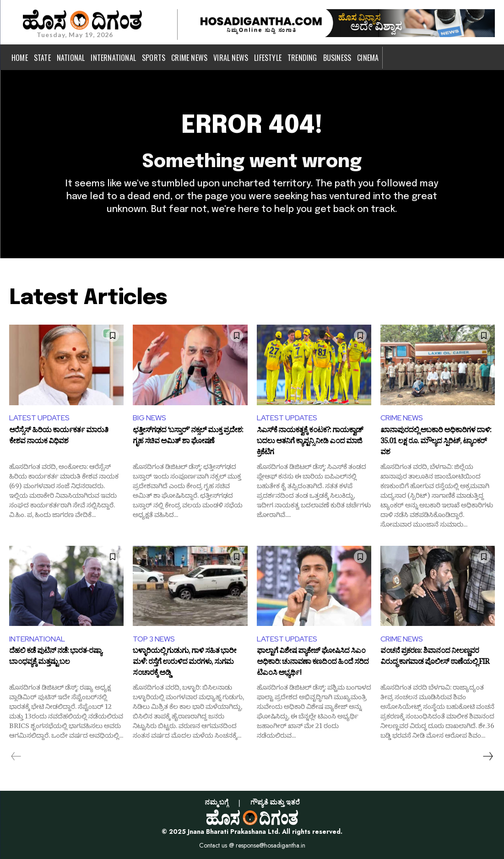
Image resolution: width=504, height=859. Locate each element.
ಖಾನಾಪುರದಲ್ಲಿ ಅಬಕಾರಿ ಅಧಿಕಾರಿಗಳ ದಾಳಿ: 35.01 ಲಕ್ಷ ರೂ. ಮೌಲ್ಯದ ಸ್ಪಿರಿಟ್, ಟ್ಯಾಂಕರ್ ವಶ (436, 442)
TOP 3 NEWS (154, 639)
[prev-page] (16, 756)
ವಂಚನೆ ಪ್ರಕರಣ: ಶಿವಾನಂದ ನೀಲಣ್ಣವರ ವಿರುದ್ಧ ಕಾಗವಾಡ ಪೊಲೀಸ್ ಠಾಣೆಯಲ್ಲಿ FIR (435, 658)
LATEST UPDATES (39, 418)
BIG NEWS (149, 418)
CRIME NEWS (402, 418)
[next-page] (488, 756)
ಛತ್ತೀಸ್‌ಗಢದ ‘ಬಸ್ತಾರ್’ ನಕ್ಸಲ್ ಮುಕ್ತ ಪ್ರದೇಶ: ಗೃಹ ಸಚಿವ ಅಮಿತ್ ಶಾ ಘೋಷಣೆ (188, 437)
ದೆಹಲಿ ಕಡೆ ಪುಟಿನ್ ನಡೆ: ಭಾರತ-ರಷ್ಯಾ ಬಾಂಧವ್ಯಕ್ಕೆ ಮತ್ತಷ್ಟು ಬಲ (55, 658)
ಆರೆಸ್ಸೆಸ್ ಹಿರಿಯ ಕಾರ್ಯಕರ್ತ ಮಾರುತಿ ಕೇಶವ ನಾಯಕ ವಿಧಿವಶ (59, 437)
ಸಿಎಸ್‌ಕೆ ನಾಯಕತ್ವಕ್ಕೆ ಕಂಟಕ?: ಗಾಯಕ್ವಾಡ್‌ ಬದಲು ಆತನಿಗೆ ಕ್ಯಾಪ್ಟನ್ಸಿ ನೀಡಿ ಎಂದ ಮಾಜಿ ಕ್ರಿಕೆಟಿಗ (310, 442)
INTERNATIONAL (37, 639)
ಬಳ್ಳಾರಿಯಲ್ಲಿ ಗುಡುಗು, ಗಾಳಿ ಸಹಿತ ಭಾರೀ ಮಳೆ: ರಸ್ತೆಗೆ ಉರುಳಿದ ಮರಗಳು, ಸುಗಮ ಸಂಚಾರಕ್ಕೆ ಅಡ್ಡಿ (184, 662)
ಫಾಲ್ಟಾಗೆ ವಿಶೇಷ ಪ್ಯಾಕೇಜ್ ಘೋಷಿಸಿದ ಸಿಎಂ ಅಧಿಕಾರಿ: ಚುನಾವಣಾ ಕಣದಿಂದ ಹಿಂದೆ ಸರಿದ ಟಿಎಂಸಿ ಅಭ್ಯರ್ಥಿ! (313, 662)
